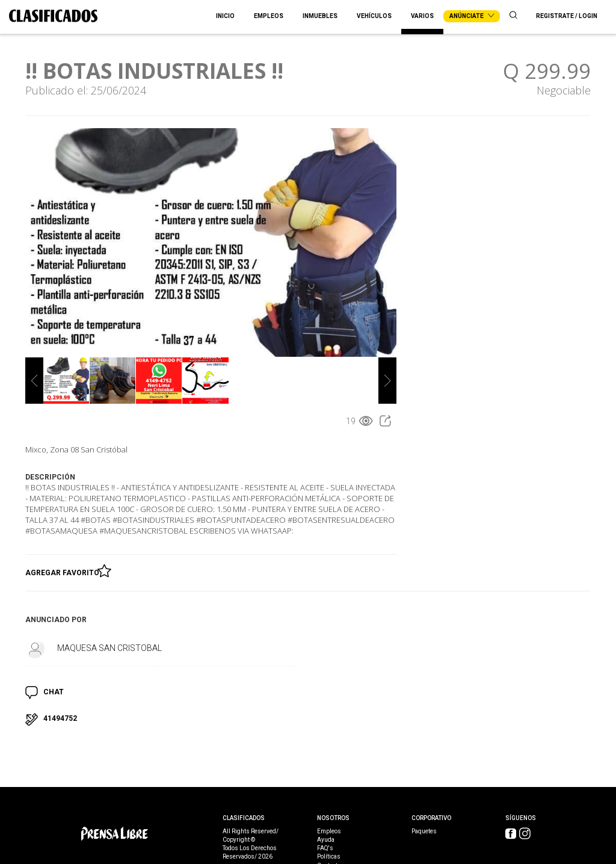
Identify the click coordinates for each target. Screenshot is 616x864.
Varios (422, 16)
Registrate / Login (567, 16)
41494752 (60, 718)
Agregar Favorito (64, 570)
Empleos (269, 16)
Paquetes (424, 832)
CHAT (54, 692)
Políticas (329, 857)
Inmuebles (320, 16)
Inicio (225, 16)
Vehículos (374, 16)
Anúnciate (472, 16)
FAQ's (325, 848)
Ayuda (326, 840)
